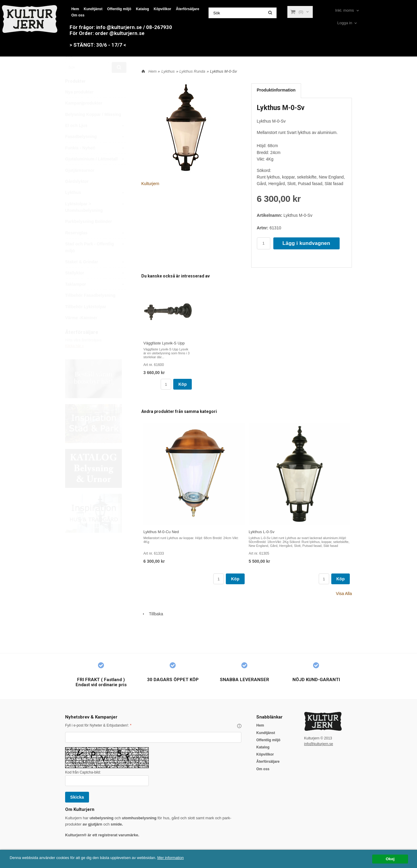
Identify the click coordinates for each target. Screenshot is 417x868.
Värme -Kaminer (81, 332)
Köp (183, 384)
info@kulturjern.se (319, 744)
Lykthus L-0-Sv (262, 532)
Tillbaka (152, 614)
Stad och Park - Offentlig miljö (96, 261)
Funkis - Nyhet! (96, 162)
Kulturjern (150, 184)
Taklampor (96, 298)
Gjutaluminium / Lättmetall (96, 173)
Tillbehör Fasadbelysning (90, 309)
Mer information (181, 858)
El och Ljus (96, 140)
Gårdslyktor (77, 196)
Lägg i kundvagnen (306, 243)
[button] (239, 726)
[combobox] (348, 11)
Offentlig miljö (119, 9)
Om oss (78, 15)
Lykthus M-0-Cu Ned (161, 532)
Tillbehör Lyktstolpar (86, 321)
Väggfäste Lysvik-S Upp (164, 343)
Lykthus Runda (193, 71)
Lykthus (96, 207)
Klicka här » (75, 360)
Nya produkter (79, 106)
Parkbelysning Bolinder (88, 236)
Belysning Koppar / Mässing (93, 129)
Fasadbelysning (96, 151)
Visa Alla (344, 594)
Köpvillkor (163, 9)
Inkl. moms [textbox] (345, 10)
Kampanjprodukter (84, 117)
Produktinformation (276, 90)
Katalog (142, 9)
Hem (75, 9)
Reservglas (96, 247)
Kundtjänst (93, 9)
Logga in (345, 23)
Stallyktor (96, 287)
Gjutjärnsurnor (80, 184)
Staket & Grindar (96, 276)
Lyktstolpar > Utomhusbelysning (96, 221)
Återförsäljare (188, 9)
